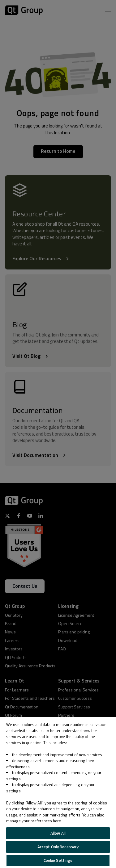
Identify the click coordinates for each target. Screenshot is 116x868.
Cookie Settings (58, 860)
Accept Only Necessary (58, 847)
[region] (58, 793)
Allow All (58, 833)
